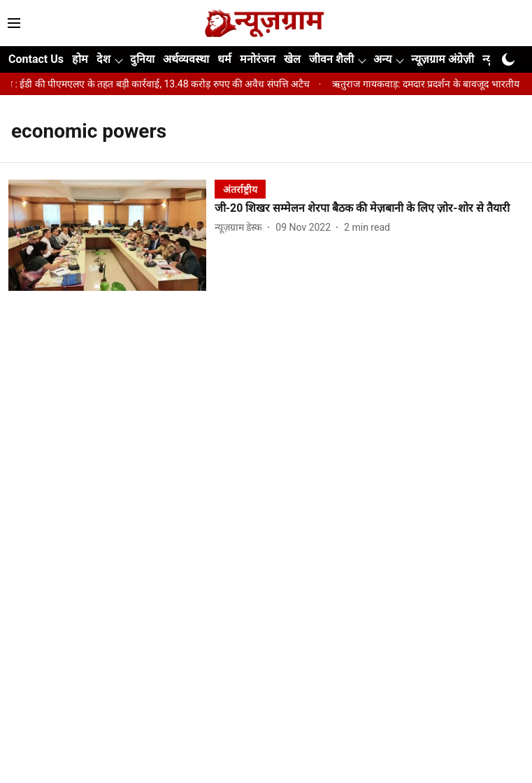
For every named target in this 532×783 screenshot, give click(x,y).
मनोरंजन (258, 59)
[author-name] (241, 228)
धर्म (224, 59)
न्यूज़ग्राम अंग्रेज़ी (443, 59)
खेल (292, 59)
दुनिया (142, 59)
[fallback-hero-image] (112, 235)
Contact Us (36, 59)
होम (80, 59)
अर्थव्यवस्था (186, 59)
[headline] (369, 209)
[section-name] (240, 189)
